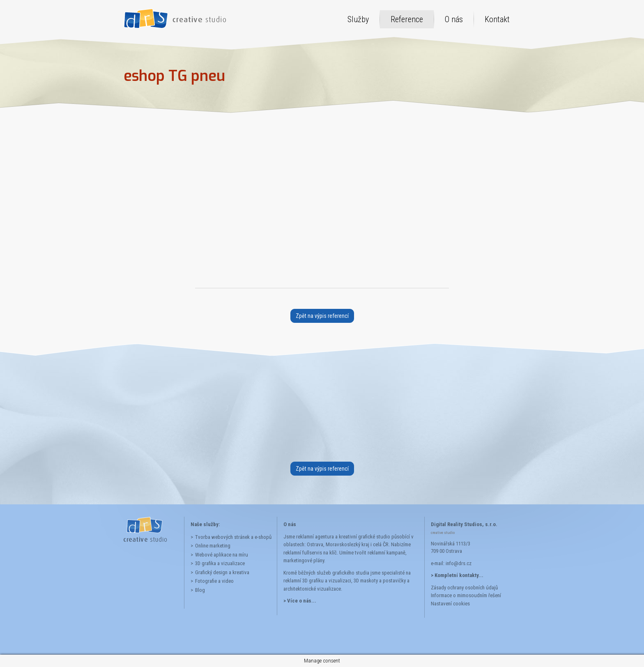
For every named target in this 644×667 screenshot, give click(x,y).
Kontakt (497, 19)
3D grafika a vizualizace (220, 563)
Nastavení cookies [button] (450, 604)
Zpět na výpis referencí (322, 316)
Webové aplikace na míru (222, 555)
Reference (407, 19)
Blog (200, 590)
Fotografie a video (214, 581)
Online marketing (213, 546)
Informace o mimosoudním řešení (466, 595)
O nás (454, 19)
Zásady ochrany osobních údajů (464, 588)
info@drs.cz (459, 563)
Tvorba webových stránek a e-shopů (233, 537)
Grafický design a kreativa (222, 572)
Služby (358, 19)
